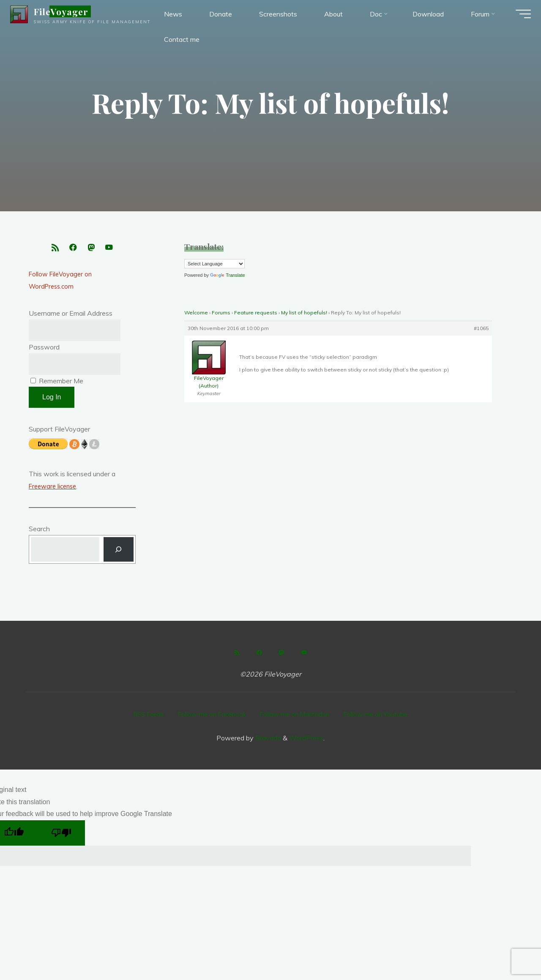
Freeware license (55, 490)
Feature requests (256, 313)
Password (44, 350)
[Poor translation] (61, 834)
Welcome (196, 313)
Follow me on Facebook (211, 718)
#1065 (481, 328)
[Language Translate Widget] (214, 264)
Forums (221, 313)
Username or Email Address (71, 317)
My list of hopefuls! (304, 313)
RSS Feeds (143, 718)
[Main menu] (516, 17)
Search (39, 533)
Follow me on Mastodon (298, 718)
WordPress (306, 739)
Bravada (267, 739)
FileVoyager (68, 14)
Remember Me (57, 385)
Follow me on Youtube (382, 718)
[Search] (119, 554)
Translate (227, 275)
